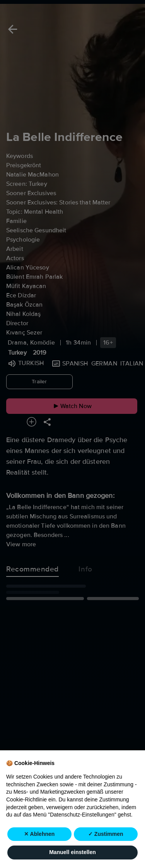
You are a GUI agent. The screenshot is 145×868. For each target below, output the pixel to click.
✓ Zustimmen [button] (106, 834)
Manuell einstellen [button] (72, 853)
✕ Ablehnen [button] (39, 834)
